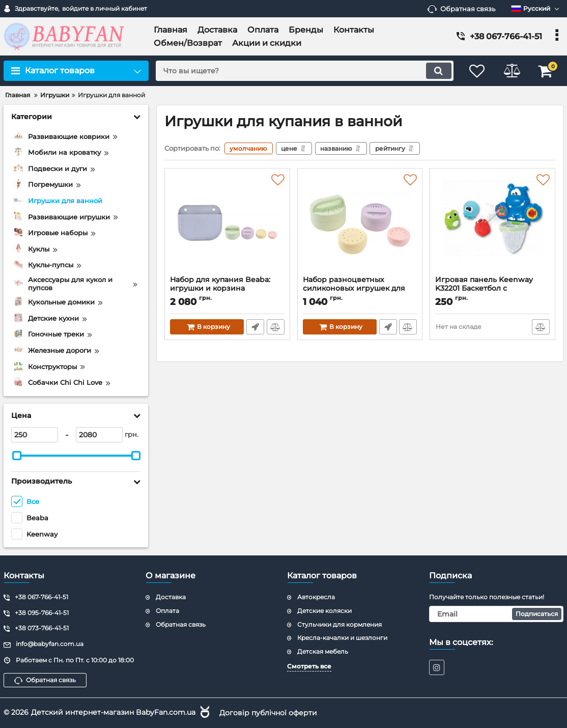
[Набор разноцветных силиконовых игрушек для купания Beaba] (360, 225)
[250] (35, 435)
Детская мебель (323, 651)
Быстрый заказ (255, 327)
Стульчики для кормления (339, 624)
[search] (303, 71)
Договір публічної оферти (268, 712)
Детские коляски (324, 611)
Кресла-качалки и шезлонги (342, 638)
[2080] (99, 435)
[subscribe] (497, 614)
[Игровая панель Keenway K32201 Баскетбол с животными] (492, 225)
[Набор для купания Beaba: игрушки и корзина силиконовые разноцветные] (227, 225)
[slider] (17, 456)
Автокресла (316, 597)
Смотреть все (309, 666)
